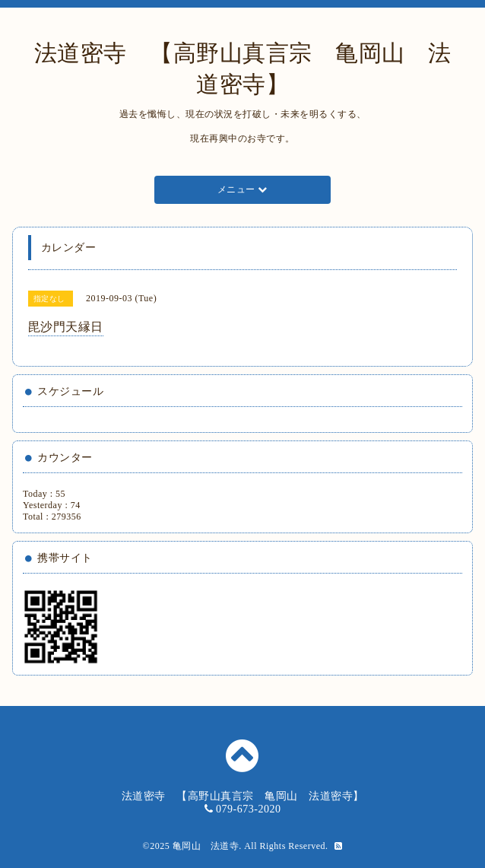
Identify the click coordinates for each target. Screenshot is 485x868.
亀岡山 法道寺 (206, 846)
